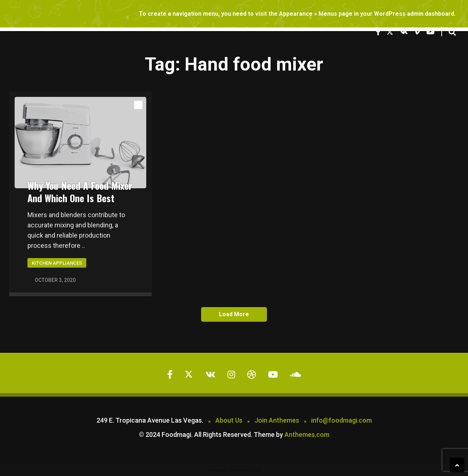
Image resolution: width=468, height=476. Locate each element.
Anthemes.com (307, 435)
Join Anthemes (277, 420)
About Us (229, 420)
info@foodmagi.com (341, 420)
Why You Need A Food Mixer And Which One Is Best (80, 192)
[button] (452, 32)
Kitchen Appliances (57, 263)
